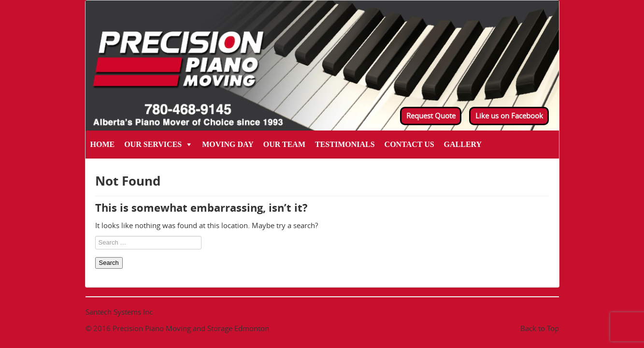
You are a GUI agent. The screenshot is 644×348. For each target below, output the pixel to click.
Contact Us (409, 144)
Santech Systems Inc (119, 312)
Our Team (284, 144)
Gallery (463, 144)
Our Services (153, 144)
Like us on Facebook (509, 116)
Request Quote (431, 116)
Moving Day (228, 144)
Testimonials (345, 144)
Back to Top (540, 328)
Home (103, 144)
